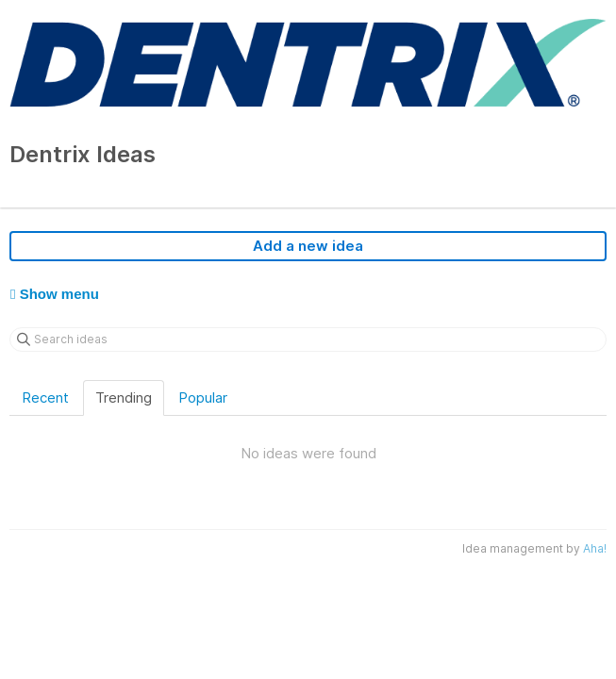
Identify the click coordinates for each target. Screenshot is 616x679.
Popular (203, 397)
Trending (124, 397)
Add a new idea (308, 246)
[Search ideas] (308, 339)
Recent (45, 397)
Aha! (595, 548)
